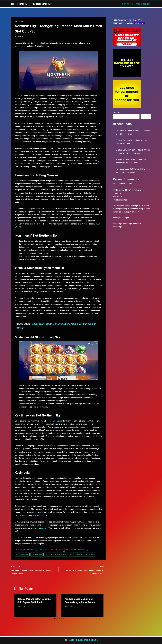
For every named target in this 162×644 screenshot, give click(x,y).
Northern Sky (83, 114)
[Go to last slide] (17, 605)
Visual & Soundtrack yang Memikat (82, 554)
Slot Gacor (57, 421)
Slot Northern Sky (22, 554)
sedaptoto (137, 224)
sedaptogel (118, 224)
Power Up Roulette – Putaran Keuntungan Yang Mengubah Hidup (83, 570)
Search (116, 112)
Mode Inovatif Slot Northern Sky (77, 550)
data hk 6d (117, 197)
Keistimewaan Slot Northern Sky (51, 550)
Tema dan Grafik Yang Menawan (56, 554)
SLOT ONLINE (128, 4)
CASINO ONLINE (143, 4)
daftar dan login (132, 206)
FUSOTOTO (118, 194)
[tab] (54, 619)
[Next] (100, 605)
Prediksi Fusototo (120, 200)
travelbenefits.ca (40, 515)
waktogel (117, 218)
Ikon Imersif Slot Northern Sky (26, 550)
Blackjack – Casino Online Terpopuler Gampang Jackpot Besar (34, 570)
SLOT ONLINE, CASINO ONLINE (84, 640)
